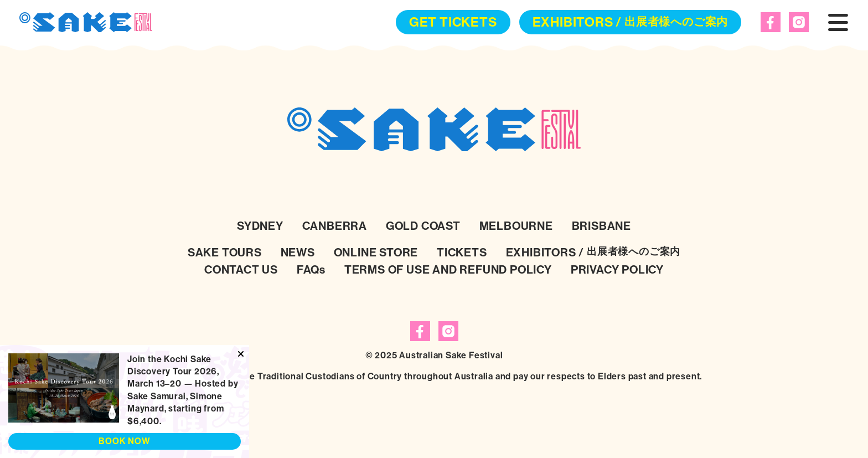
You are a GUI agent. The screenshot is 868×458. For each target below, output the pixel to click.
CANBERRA (335, 226)
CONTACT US (241, 270)
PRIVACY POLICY (617, 270)
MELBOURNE (516, 226)
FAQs (311, 270)
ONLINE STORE (376, 253)
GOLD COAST (423, 226)
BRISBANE (601, 226)
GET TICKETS (453, 22)
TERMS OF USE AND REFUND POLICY (448, 270)
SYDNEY (260, 226)
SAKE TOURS (225, 253)
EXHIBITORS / (631, 22)
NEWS (298, 253)
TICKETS (462, 253)
